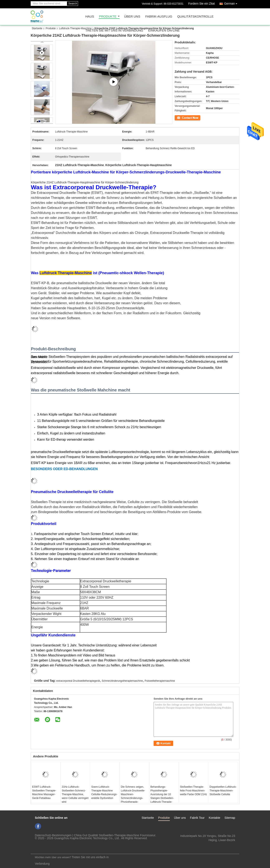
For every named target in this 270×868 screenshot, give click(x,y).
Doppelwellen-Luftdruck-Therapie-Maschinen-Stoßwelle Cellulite (223, 791)
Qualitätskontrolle (195, 17)
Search (73, 3)
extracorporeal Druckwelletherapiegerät (78, 681)
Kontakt (179, 117)
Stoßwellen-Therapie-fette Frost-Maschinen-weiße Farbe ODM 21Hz (194, 791)
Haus (90, 17)
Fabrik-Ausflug (159, 17)
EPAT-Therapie (162, 193)
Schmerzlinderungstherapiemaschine (122, 681)
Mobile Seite (40, 848)
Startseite (37, 28)
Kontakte (214, 818)
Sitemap (230, 818)
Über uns (132, 17)
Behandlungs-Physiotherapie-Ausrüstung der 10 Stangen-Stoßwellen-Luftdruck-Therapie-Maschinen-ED (162, 796)
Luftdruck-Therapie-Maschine (75, 28)
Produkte (108, 17)
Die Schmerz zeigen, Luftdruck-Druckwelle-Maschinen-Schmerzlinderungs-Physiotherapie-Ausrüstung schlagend (133, 796)
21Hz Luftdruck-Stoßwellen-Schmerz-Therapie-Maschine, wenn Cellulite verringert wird (75, 794)
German (232, 3)
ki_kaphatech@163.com (220, 844)
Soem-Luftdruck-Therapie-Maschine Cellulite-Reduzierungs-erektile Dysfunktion (104, 792)
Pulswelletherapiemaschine (160, 681)
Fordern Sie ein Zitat (201, 4)
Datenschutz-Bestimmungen (53, 835)
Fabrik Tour (197, 818)
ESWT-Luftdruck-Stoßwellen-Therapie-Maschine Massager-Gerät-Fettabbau (44, 792)
